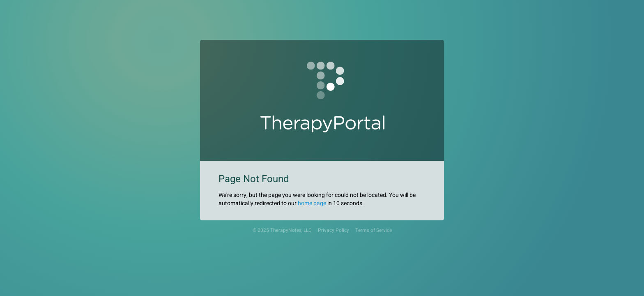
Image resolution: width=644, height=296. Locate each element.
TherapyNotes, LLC (291, 230)
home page (312, 203)
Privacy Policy (333, 230)
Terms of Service (374, 230)
